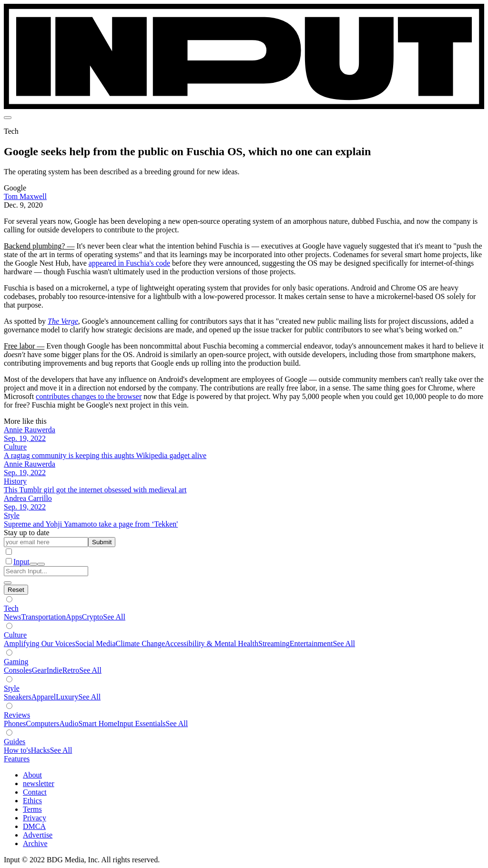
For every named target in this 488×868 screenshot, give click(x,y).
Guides (15, 742)
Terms (32, 809)
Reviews (17, 715)
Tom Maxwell (25, 196)
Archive (35, 843)
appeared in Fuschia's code (129, 263)
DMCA (34, 826)
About (32, 775)
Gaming (16, 662)
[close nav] (41, 564)
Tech (11, 608)
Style (12, 688)
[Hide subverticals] (16, 590)
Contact (35, 792)
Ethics (32, 801)
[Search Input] (46, 571)
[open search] (33, 564)
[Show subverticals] (9, 599)
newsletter (39, 783)
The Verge (63, 321)
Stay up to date (27, 533)
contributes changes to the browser (89, 396)
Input (21, 562)
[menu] (8, 118)
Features (17, 759)
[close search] (8, 583)
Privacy (35, 818)
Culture (15, 635)
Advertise (38, 835)
